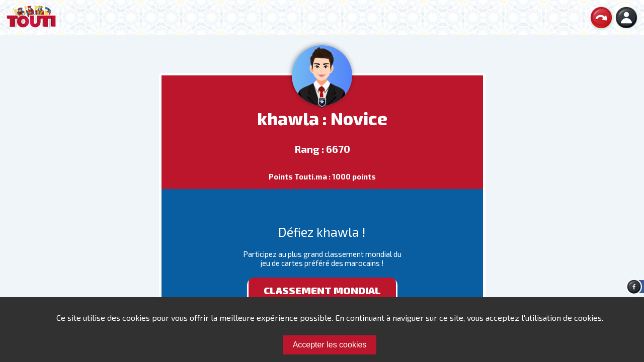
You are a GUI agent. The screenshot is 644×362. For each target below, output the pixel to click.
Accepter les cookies (330, 345)
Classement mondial (322, 290)
